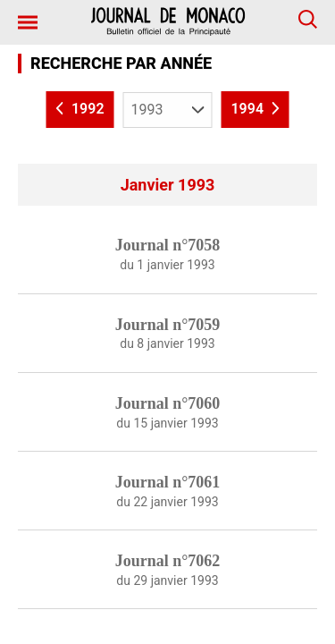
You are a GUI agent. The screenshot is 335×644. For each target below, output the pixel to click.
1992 (80, 109)
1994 (255, 109)
